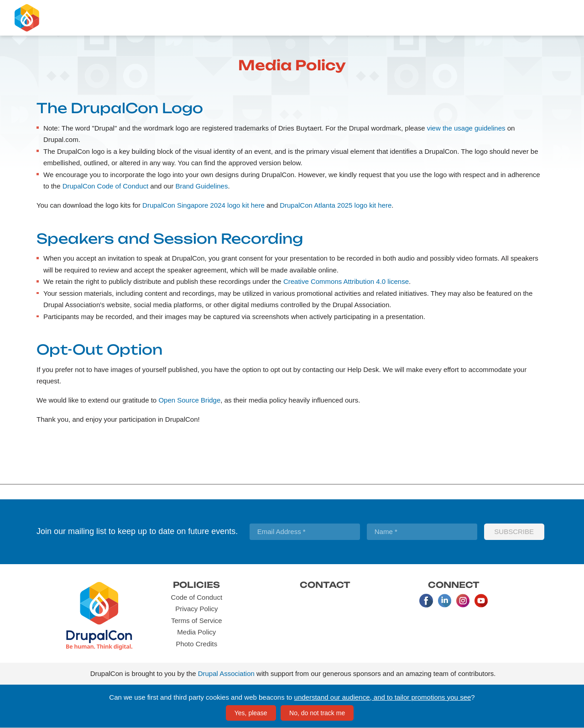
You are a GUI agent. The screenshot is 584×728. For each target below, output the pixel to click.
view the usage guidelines (466, 128)
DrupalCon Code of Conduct (105, 186)
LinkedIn (444, 601)
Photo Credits (196, 644)
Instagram (463, 601)
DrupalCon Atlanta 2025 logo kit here (336, 205)
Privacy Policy (196, 609)
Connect (454, 585)
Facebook (426, 601)
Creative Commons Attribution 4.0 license (346, 281)
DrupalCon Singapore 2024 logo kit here (203, 205)
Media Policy (196, 632)
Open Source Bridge (189, 400)
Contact (325, 585)
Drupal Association (226, 673)
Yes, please (251, 713)
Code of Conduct (197, 597)
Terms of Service (197, 621)
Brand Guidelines (201, 186)
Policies (196, 585)
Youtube (481, 601)
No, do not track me (317, 713)
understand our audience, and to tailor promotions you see (383, 697)
